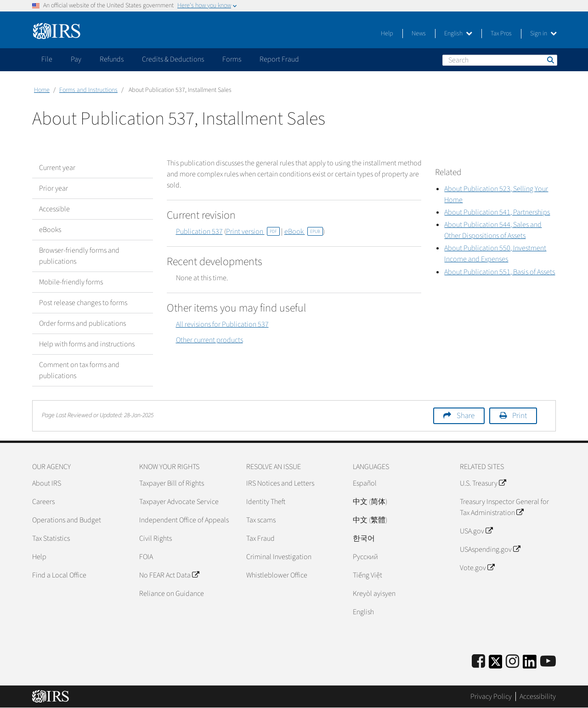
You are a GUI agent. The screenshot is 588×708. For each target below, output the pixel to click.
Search (550, 60)
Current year (57, 168)
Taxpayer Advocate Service (179, 502)
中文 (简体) (370, 502)
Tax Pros (501, 34)
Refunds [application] (112, 59)
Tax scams (261, 520)
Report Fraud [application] (279, 59)
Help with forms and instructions (87, 344)
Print (520, 416)
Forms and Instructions (88, 90)
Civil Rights (155, 538)
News (419, 34)
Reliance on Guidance (172, 594)
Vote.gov (477, 568)
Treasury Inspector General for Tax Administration (504, 507)
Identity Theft (266, 502)
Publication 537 (199, 232)
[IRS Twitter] (496, 665)
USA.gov (476, 531)
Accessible (54, 209)
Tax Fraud (260, 538)
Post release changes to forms (83, 303)
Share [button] (466, 416)
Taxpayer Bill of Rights (172, 483)
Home (42, 90)
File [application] (47, 59)
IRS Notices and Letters (280, 483)
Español (365, 483)
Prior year (54, 188)
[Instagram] (512, 662)
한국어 (364, 538)
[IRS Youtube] (548, 662)
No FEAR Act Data (169, 575)
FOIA (146, 557)
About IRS (47, 483)
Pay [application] (76, 59)
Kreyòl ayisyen (374, 594)
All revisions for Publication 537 (222, 324)
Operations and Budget (67, 520)
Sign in (543, 34)
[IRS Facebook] (478, 662)
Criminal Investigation (279, 557)
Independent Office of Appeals (184, 520)
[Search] (500, 60)
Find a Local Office (59, 575)
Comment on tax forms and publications (79, 370)
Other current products (209, 340)
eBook (304, 232)
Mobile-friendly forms (71, 282)
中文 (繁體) (370, 520)
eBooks (50, 230)
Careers (43, 502)
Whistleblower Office (277, 575)
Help (387, 34)
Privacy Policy (491, 697)
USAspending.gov (490, 549)
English (458, 34)
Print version (253, 232)
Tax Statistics (51, 538)
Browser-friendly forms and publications (79, 256)
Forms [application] (232, 59)
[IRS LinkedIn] (530, 665)
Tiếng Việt (367, 575)
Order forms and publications (82, 323)
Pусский (365, 557)
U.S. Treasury (483, 483)
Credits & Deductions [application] (173, 59)
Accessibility (538, 697)
